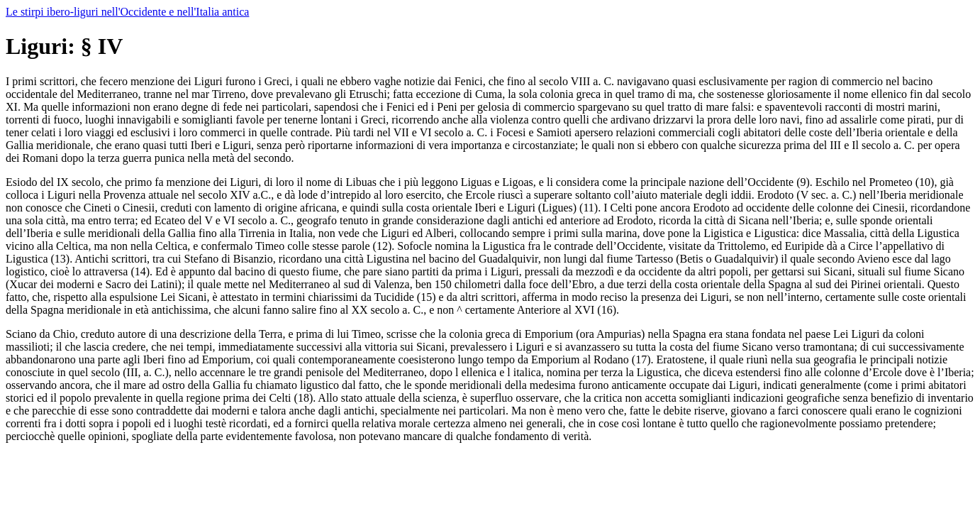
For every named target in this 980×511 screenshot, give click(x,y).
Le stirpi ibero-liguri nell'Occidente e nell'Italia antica (127, 12)
